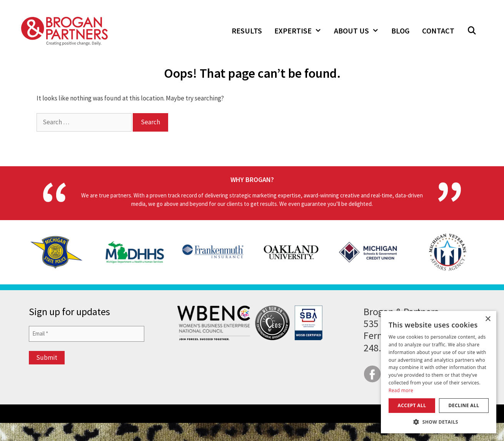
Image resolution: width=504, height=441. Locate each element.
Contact (438, 31)
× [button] (488, 319)
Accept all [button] (412, 405)
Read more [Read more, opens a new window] (401, 390)
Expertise (301, 31)
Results (247, 31)
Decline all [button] (464, 405)
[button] (472, 31)
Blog (401, 31)
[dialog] (439, 372)
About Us (360, 31)
